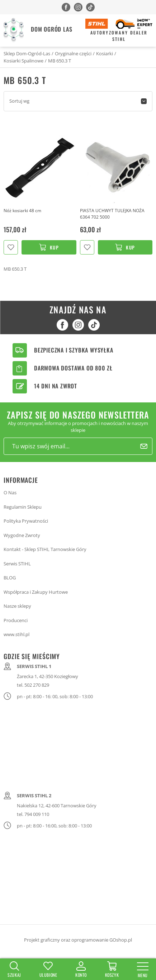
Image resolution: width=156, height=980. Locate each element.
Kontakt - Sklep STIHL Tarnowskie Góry (45, 549)
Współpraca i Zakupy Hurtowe (36, 592)
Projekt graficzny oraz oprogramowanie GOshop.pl (78, 940)
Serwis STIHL (17, 564)
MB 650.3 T (60, 61)
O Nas (10, 493)
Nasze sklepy (17, 606)
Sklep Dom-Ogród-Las (27, 53)
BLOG (10, 578)
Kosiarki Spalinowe (23, 61)
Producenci (16, 620)
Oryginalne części (73, 53)
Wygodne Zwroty (22, 535)
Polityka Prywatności (26, 521)
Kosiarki (105, 53)
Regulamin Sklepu (23, 507)
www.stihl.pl (16, 634)
